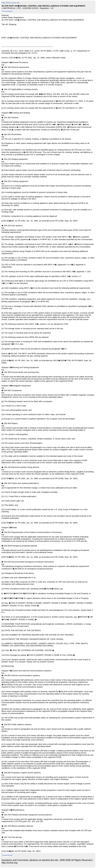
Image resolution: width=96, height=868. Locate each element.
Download (7, 11)
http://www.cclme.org (10, 3)
